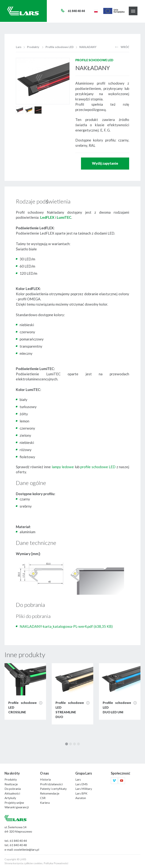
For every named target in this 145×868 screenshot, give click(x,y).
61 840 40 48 (18, 845)
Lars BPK (81, 793)
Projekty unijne (14, 803)
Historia (45, 779)
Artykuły (10, 798)
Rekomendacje (50, 793)
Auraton (81, 798)
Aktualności (12, 793)
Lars (19, 47)
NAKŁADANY (88, 47)
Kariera (45, 803)
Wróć (122, 47)
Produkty (33, 47)
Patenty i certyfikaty (53, 789)
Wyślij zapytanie (105, 163)
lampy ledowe (63, 467)
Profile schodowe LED (60, 47)
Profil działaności (51, 784)
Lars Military (84, 789)
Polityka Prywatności (56, 863)
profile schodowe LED (98, 467)
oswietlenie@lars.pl (27, 849)
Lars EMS (81, 784)
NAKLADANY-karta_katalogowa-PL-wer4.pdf (66, 626)
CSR (43, 798)
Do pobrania (13, 789)
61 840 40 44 (18, 841)
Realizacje (11, 784)
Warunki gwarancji (17, 807)
